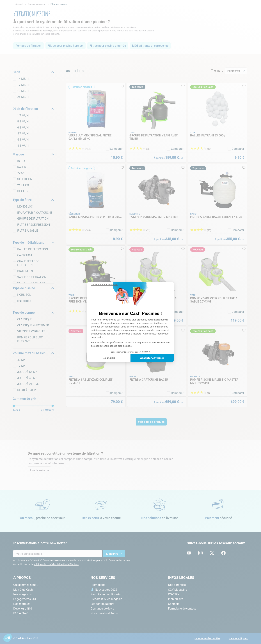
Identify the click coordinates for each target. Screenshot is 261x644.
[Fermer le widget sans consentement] (104, 285)
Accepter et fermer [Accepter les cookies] (152, 358)
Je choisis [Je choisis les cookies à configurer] (109, 358)
